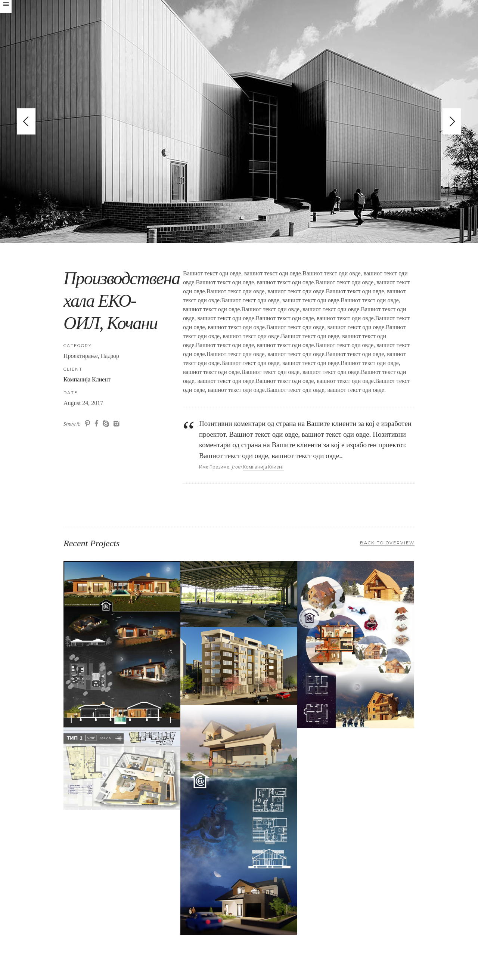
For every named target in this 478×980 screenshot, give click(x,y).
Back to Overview (387, 543)
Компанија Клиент (87, 379)
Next (452, 121)
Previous (26, 121)
